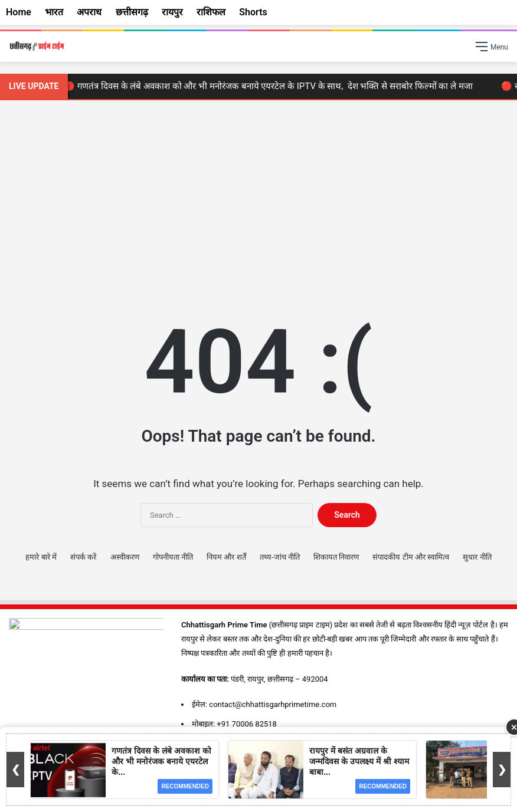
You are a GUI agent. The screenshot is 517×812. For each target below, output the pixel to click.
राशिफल (211, 12)
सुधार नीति (477, 557)
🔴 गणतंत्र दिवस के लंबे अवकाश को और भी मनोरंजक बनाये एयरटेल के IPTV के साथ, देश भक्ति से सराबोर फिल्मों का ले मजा (271, 86)
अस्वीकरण (125, 557)
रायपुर (172, 12)
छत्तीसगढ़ (132, 12)
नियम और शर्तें (226, 557)
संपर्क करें (83, 557)
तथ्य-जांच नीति (280, 557)
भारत (54, 12)
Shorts (253, 12)
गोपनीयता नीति (173, 557)
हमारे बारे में (41, 557)
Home (19, 12)
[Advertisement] (258, 200)
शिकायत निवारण (336, 557)
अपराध (89, 12)
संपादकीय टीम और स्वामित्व (411, 557)
